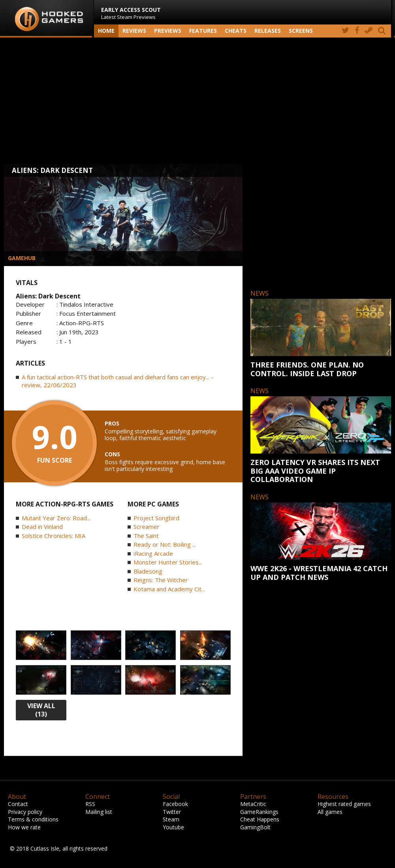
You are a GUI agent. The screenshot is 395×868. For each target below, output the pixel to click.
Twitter (172, 812)
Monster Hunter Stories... (168, 562)
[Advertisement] (197, 101)
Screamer (147, 527)
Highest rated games (344, 804)
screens (301, 31)
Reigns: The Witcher (161, 580)
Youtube (173, 827)
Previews (168, 31)
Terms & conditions (33, 819)
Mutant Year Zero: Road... (56, 518)
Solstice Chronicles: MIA (54, 536)
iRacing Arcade (153, 553)
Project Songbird (156, 518)
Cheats (236, 31)
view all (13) (41, 710)
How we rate (24, 827)
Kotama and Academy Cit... (169, 589)
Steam (171, 819)
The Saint (146, 536)
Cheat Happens (260, 819)
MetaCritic (253, 804)
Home (106, 31)
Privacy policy (25, 812)
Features (203, 31)
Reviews (134, 31)
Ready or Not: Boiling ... (165, 544)
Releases (268, 31)
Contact (18, 804)
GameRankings (259, 812)
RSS (90, 804)
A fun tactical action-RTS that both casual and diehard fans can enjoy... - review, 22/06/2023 (118, 381)
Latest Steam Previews (131, 13)
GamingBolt (255, 827)
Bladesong (148, 571)
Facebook (175, 804)
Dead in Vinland (42, 527)
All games (330, 812)
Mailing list (99, 812)
